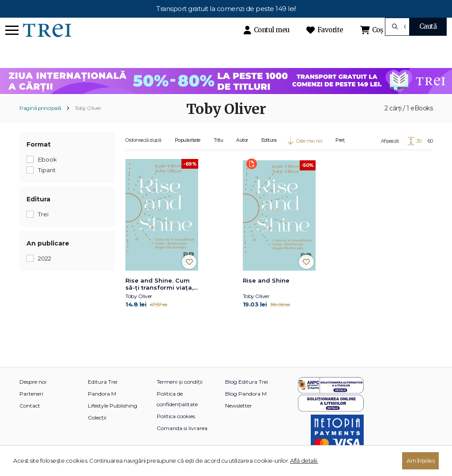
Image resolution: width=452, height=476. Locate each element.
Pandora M (102, 394)
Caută (428, 26)
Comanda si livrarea (182, 428)
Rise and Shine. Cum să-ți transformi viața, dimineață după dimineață (159, 284)
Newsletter (239, 406)
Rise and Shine (266, 280)
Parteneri (31, 394)
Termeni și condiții (180, 382)
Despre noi (33, 382)
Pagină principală (40, 108)
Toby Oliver (88, 108)
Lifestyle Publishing (113, 406)
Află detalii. (304, 461)
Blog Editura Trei (247, 382)
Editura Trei (103, 382)
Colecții (97, 417)
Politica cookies (176, 416)
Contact (30, 406)
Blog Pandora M (246, 394)
